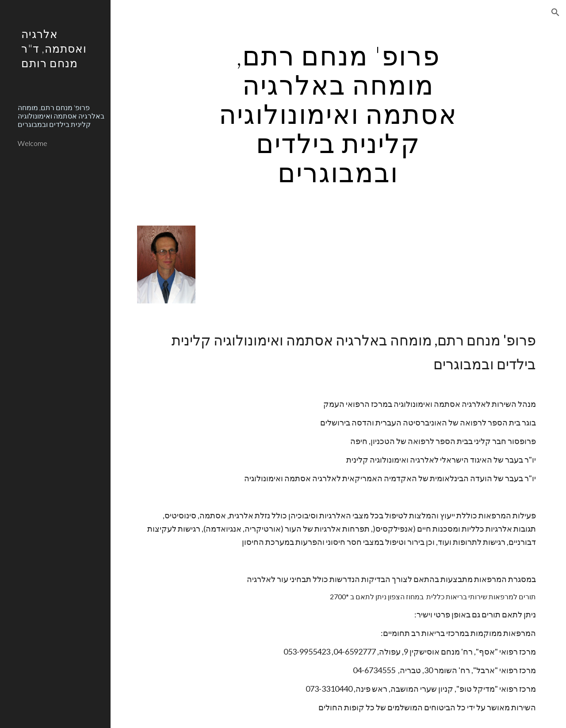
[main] (338, 114)
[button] (555, 12)
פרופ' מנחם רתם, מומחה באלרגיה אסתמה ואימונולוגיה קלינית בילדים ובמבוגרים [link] (61, 116)
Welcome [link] (33, 143)
